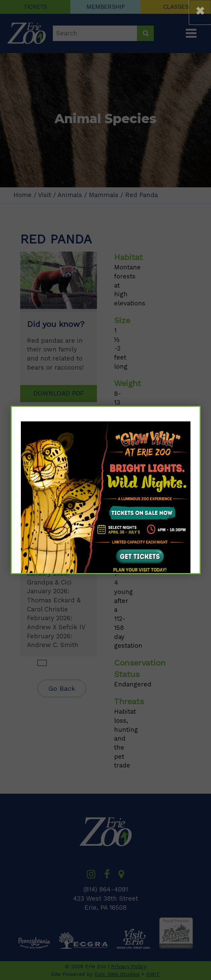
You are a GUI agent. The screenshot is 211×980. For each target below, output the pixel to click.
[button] (200, 12)
